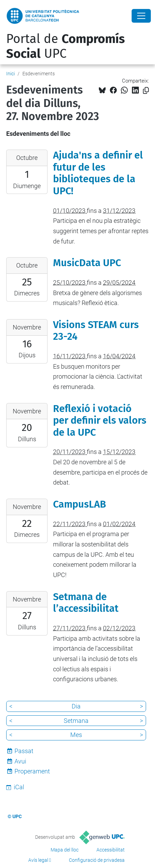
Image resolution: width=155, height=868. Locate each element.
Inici (11, 74)
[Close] (141, 16)
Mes (76, 735)
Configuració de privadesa (97, 860)
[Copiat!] (146, 91)
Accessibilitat (111, 850)
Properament (32, 771)
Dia (76, 706)
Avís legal (38, 860)
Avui (20, 761)
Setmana (76, 721)
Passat (24, 751)
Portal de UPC (65, 46)
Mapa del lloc (65, 850)
